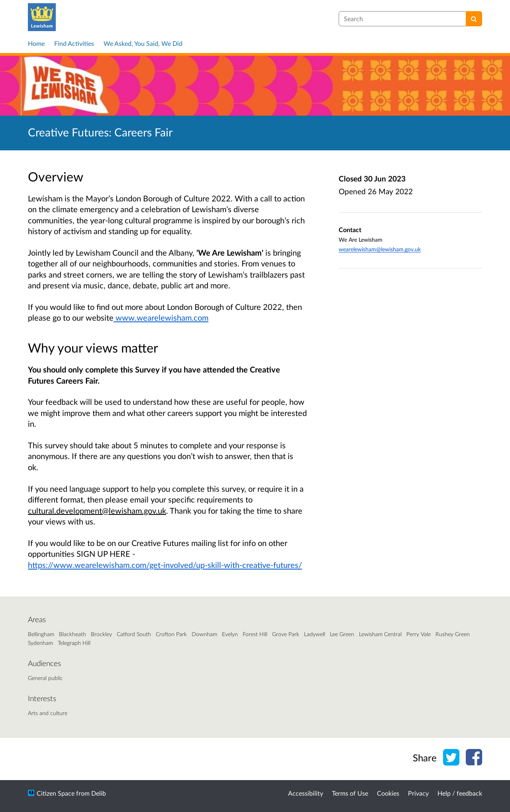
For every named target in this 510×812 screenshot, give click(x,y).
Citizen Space (56, 793)
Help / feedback (460, 793)
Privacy (418, 793)
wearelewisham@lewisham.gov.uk (380, 249)
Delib (99, 793)
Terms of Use (350, 793)
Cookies (388, 793)
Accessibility (306, 793)
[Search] (474, 19)
